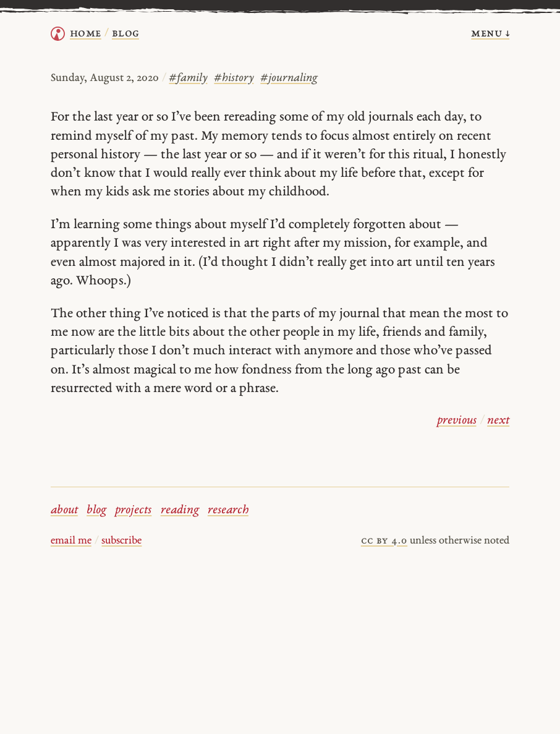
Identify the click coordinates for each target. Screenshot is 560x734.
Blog (125, 34)
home (86, 34)
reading (180, 510)
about (64, 510)
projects (133, 510)
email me (71, 541)
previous (457, 421)
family (188, 78)
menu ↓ (490, 34)
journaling (289, 78)
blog (96, 510)
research (228, 510)
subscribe (121, 541)
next (498, 421)
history (234, 78)
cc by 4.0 (384, 541)
